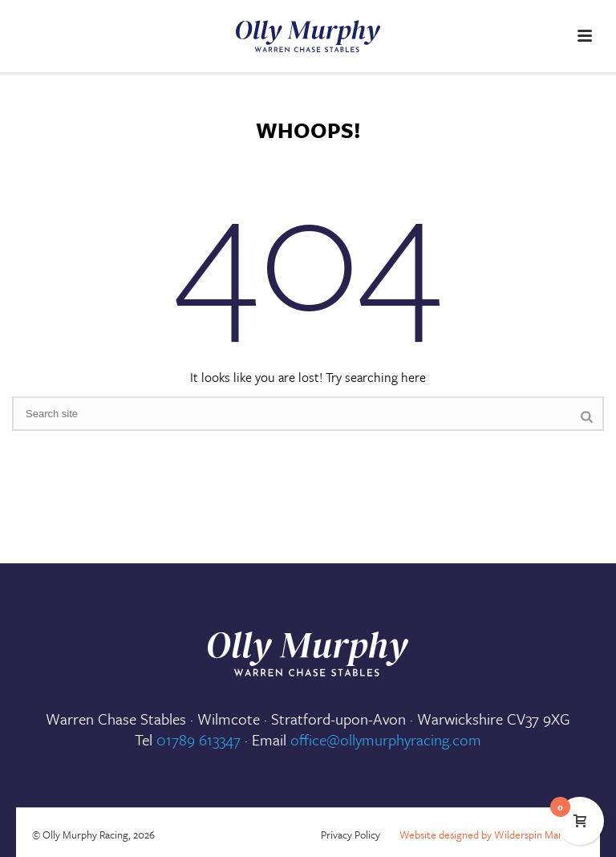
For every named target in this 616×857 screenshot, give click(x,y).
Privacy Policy (351, 835)
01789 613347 (199, 739)
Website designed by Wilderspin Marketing (495, 835)
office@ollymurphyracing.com (386, 739)
